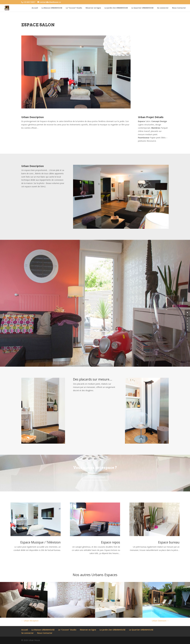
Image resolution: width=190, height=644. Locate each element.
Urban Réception (30, 621)
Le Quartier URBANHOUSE (142, 8)
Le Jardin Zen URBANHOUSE (116, 8)
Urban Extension (160, 621)
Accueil (35, 8)
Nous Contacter (179, 8)
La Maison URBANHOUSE (52, 8)
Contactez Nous (95, 477)
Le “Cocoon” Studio (74, 8)
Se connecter (163, 8)
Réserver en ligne (93, 8)
